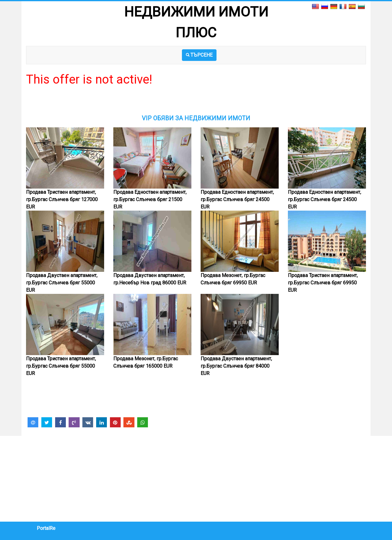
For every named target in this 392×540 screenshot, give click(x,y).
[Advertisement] (196, 101)
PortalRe (46, 528)
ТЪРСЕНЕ (199, 55)
